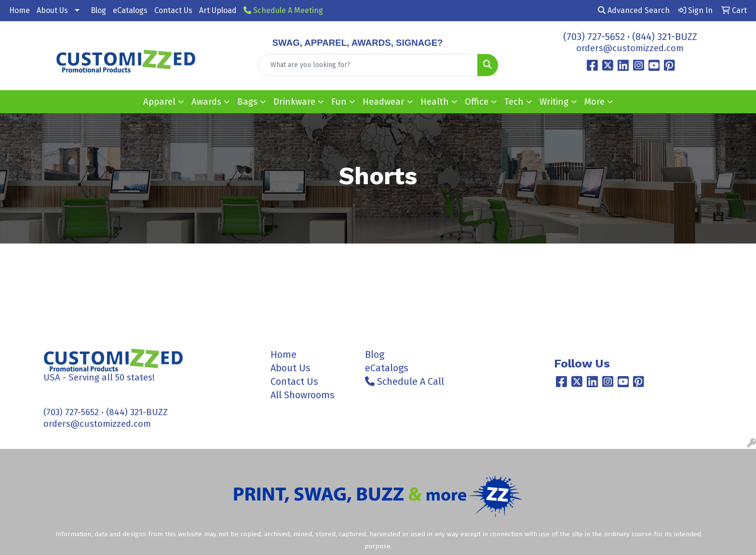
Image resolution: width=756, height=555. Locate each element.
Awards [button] (206, 102)
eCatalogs (130, 10)
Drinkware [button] (294, 102)
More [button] (594, 102)
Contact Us (173, 10)
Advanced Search (634, 10)
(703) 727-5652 (594, 37)
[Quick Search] (368, 65)
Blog (98, 10)
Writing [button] (554, 102)
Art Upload (218, 10)
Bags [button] (247, 102)
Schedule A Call (405, 381)
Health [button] (435, 102)
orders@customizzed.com (630, 48)
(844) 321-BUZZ (665, 37)
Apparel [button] (159, 102)
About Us (52, 10)
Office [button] (477, 102)
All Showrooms (303, 395)
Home (20, 10)
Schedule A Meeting (283, 10)
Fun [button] (339, 102)
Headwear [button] (384, 102)
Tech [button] (514, 102)
